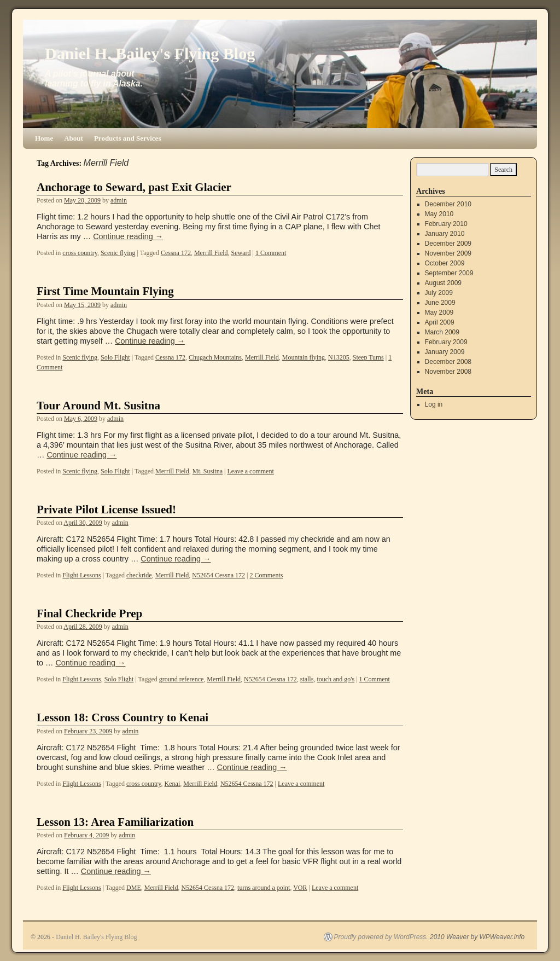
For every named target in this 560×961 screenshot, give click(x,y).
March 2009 (442, 332)
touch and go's (336, 679)
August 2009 (443, 283)
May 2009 (439, 312)
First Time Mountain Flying (105, 291)
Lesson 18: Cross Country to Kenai (122, 717)
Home (44, 138)
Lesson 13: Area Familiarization (115, 822)
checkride (139, 575)
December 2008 (448, 362)
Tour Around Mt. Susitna (98, 406)
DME (134, 888)
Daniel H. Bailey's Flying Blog (150, 53)
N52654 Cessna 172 (218, 575)
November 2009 (448, 253)
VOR (300, 888)
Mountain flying (304, 357)
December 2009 (448, 244)
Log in (434, 404)
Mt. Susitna (208, 471)
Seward (241, 253)
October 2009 (445, 263)
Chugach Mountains (215, 357)
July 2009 (439, 293)
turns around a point (264, 888)
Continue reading (128, 236)
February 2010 (446, 224)
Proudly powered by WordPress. (381, 937)
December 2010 (448, 204)
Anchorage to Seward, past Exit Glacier (134, 187)
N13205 (339, 357)
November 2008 (448, 372)
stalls (307, 679)
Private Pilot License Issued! (106, 510)
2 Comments (266, 575)
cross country (80, 253)
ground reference (182, 679)
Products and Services (128, 138)
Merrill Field (211, 253)
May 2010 (439, 214)
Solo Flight (115, 357)
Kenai (173, 784)
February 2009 (446, 342)
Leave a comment (250, 471)
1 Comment (271, 253)
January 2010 (445, 234)
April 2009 (440, 322)
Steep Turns (368, 357)
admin (119, 200)
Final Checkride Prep (89, 613)
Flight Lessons (81, 575)
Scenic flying (118, 253)
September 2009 (449, 273)
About (74, 138)
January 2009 (445, 352)
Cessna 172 (176, 253)
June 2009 (440, 303)
